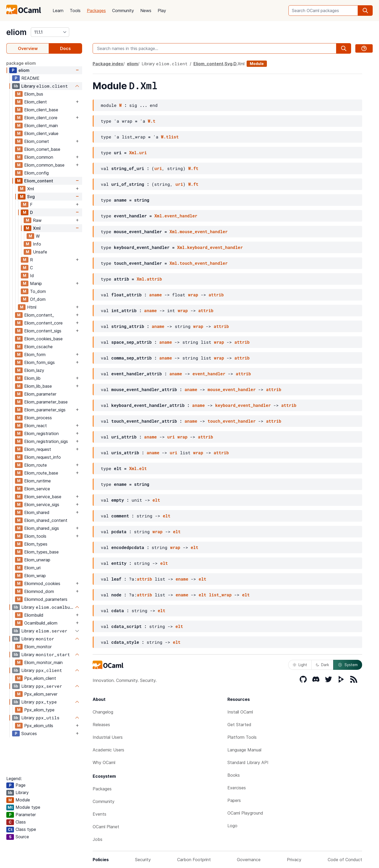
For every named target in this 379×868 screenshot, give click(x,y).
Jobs (98, 839)
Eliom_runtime (38, 481)
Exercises (237, 788)
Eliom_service (37, 489)
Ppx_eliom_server (41, 694)
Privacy (294, 860)
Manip (36, 283)
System (348, 665)
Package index (108, 64)
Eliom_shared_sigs (42, 528)
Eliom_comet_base (42, 149)
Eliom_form (35, 355)
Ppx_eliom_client (40, 678)
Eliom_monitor (38, 647)
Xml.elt (138, 468)
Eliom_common (39, 157)
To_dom (38, 291)
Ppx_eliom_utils (39, 726)
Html (32, 307)
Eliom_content (39, 181)
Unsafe (40, 252)
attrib (216, 295)
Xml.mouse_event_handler (199, 231)
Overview (28, 48)
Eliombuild (34, 615)
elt (156, 500)
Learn (58, 11)
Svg (31, 197)
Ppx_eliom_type (39, 710)
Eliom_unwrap (37, 560)
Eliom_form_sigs (39, 362)
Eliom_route (36, 465)
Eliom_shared (37, 512)
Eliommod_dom (39, 591)
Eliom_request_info (43, 457)
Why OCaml (104, 762)
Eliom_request (38, 449)
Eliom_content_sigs (43, 331)
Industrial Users (108, 737)
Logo (232, 826)
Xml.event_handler (176, 216)
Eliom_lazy (34, 370)
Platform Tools (242, 737)
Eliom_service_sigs (42, 505)
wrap (193, 295)
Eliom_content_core (43, 323)
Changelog (103, 712)
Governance (249, 860)
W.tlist (170, 137)
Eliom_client (36, 102)
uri (158, 168)
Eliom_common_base (44, 165)
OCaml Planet (106, 827)
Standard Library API (248, 762)
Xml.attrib (149, 279)
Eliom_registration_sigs (46, 441)
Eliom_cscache (38, 347)
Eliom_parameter (40, 394)
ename (182, 579)
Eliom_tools (35, 536)
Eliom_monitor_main (43, 662)
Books (234, 775)
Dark (322, 665)
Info (37, 244)
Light (300, 665)
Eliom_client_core (41, 118)
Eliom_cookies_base (43, 339)
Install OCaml (240, 712)
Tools (75, 11)
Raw (37, 220)
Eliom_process (38, 418)
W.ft (193, 168)
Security (143, 860)
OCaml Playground (245, 813)
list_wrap (220, 595)
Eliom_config (36, 173)
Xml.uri (138, 153)
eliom (16, 32)
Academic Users (108, 750)
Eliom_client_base (41, 110)
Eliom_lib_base (38, 386)
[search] (365, 11)
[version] (50, 32)
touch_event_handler (232, 421)
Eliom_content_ (39, 315)
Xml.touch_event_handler (199, 263)
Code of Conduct (345, 860)
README (30, 78)
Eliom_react (36, 426)
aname (156, 295)
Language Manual (244, 750)
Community (123, 11)
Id (32, 276)
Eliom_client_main (41, 126)
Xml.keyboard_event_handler (210, 247)
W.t (152, 121)
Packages (96, 11)
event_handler (209, 374)
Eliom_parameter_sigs (45, 410)
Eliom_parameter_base (46, 402)
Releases (101, 725)
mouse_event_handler (232, 389)
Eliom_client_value (41, 133)
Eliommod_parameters (46, 599)
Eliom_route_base (41, 473)
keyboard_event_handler (243, 405)
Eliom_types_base (41, 552)
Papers (234, 800)
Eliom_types (36, 544)
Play (162, 11)
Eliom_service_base (43, 497)
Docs (65, 48)
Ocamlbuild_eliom (41, 623)
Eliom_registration (41, 433)
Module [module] (257, 64)
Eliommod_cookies (42, 583)
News (146, 11)
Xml (31, 189)
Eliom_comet (37, 141)
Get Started (239, 725)
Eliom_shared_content (46, 520)
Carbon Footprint (194, 860)
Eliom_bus (34, 94)
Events (99, 814)
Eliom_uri (32, 568)
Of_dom (38, 299)
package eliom (21, 63)
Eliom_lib (32, 378)
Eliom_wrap (35, 576)
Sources (29, 734)
